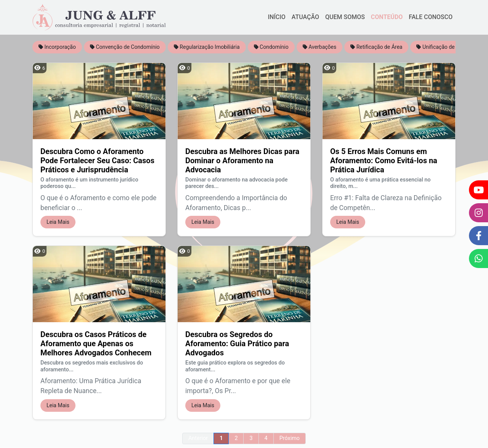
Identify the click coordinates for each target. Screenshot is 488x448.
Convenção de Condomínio (125, 47)
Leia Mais (58, 222)
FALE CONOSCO (431, 17)
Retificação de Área (376, 47)
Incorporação (57, 47)
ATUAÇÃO (305, 17)
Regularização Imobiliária (207, 47)
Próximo (290, 438)
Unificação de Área (441, 47)
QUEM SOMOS (345, 17)
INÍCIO (276, 17)
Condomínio (271, 47)
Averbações (320, 47)
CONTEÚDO (387, 17)
